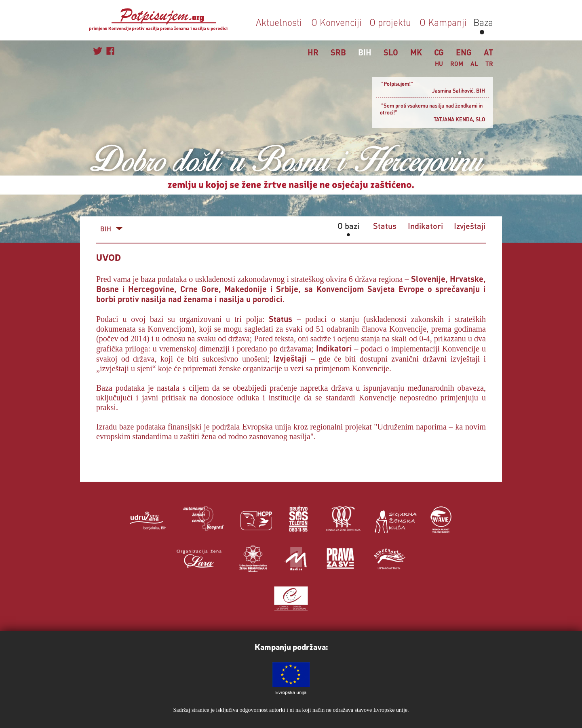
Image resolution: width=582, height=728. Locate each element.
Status (385, 226)
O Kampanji (443, 22)
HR (313, 52)
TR (489, 63)
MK (416, 52)
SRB (338, 52)
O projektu (390, 22)
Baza (482, 22)
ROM (457, 63)
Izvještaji (470, 226)
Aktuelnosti (279, 22)
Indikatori (425, 226)
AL (474, 63)
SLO (391, 52)
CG (439, 52)
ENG (464, 52)
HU (439, 63)
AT (488, 52)
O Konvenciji (336, 22)
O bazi (348, 226)
